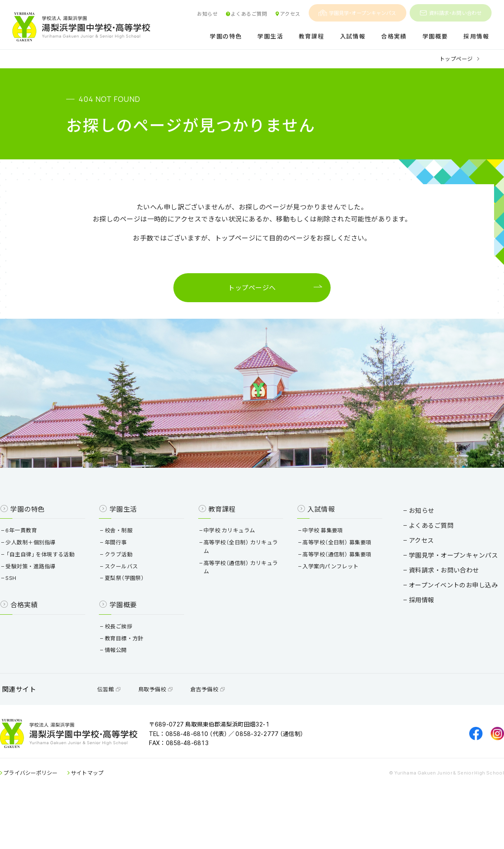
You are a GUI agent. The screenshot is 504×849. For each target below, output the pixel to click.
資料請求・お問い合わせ (451, 13)
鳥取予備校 (178, 728)
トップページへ (252, 291)
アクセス (287, 14)
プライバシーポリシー (54, 819)
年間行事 (129, 573)
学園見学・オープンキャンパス (358, 13)
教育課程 (312, 37)
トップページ (456, 59)
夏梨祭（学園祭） (138, 609)
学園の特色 (226, 37)
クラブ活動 (132, 585)
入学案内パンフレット (325, 597)
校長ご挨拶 (132, 657)
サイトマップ (110, 819)
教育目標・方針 (138, 669)
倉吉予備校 (230, 728)
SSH (35, 609)
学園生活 (270, 37)
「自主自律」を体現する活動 (64, 585)
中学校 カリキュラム (233, 561)
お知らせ (207, 14)
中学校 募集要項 (317, 561)
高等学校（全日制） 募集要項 (331, 573)
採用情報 (476, 37)
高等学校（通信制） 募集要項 (331, 585)
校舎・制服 (132, 561)
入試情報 (353, 37)
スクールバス (135, 597)
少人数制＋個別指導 (54, 573)
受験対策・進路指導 (54, 597)
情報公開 (129, 681)
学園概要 (435, 37)
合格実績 (394, 37)
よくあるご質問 (246, 14)
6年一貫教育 (45, 561)
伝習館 (132, 728)
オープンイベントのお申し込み (431, 608)
